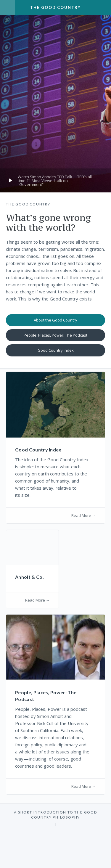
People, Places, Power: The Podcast (55, 335)
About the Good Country (55, 320)
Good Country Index (56, 350)
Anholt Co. (29, 577)
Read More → (84, 516)
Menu (7, 7)
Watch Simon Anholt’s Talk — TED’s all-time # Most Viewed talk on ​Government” (55, 181)
